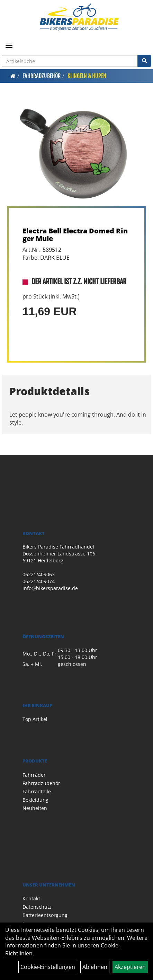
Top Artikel (35, 719)
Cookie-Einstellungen (48, 967)
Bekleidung (35, 800)
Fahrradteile (37, 791)
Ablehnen (95, 967)
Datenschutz (37, 907)
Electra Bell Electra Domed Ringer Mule (75, 235)
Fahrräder (34, 775)
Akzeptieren (130, 967)
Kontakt (31, 898)
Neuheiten (35, 808)
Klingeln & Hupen (87, 76)
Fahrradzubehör (42, 76)
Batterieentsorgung (45, 915)
